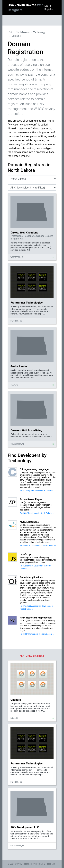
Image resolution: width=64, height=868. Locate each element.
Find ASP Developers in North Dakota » (37, 513)
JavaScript (26, 554)
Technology (39, 32)
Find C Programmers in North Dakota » (37, 491)
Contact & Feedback (46, 864)
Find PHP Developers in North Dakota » (37, 634)
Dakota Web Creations (24, 233)
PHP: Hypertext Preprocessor (36, 618)
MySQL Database (29, 522)
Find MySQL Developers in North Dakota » (38, 546)
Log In (48, 6)
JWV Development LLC (25, 827)
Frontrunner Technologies (27, 303)
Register (49, 9)
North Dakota (23, 32)
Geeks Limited (19, 366)
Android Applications (31, 577)
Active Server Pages (31, 499)
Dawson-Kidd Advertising (26, 430)
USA (11, 5)
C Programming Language (34, 469)
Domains (16, 36)
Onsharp (16, 700)
